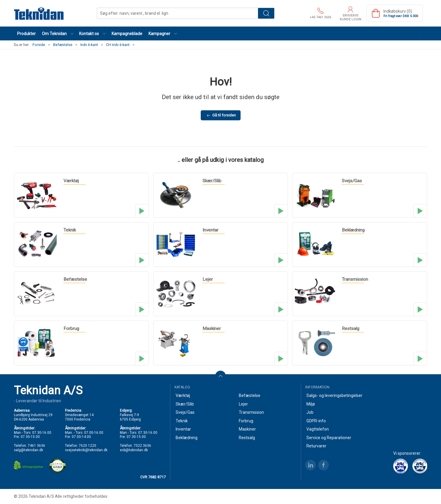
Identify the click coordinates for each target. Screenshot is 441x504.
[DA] (39, 13)
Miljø (311, 404)
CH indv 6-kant (118, 45)
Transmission (251, 412)
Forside (39, 45)
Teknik (182, 421)
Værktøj (183, 395)
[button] (58, 33)
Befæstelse (63, 45)
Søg (266, 13)
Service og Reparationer (329, 438)
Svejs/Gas (185, 412)
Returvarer (316, 446)
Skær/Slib (185, 404)
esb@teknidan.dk (134, 450)
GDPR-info (316, 421)
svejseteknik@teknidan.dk (86, 450)
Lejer (243, 404)
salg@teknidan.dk (28, 450)
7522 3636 (142, 446)
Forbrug (246, 421)
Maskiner (247, 429)
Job (310, 412)
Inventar (183, 429)
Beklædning (187, 438)
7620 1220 (88, 446)
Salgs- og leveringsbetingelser (334, 395)
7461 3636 (36, 446)
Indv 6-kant (89, 45)
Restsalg (247, 438)
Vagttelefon (318, 429)
